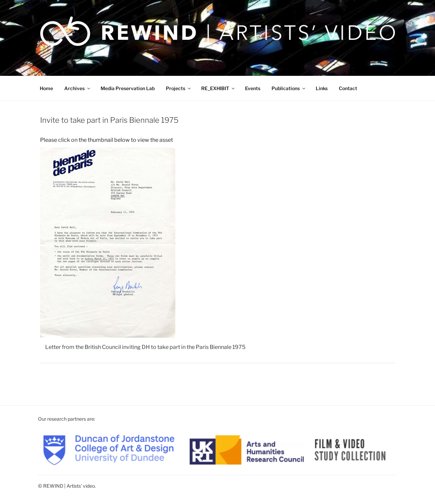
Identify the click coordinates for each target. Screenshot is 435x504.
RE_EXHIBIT (218, 88)
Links (322, 88)
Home (46, 88)
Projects (179, 88)
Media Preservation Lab (128, 88)
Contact (348, 88)
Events (253, 88)
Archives (78, 88)
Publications (289, 88)
